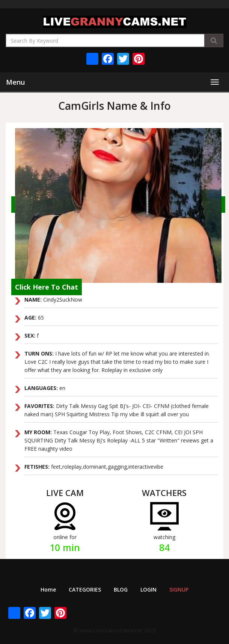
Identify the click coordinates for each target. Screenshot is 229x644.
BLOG (121, 589)
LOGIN (148, 589)
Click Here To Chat (47, 287)
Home (48, 589)
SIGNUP (179, 589)
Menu (15, 82)
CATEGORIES (85, 589)
